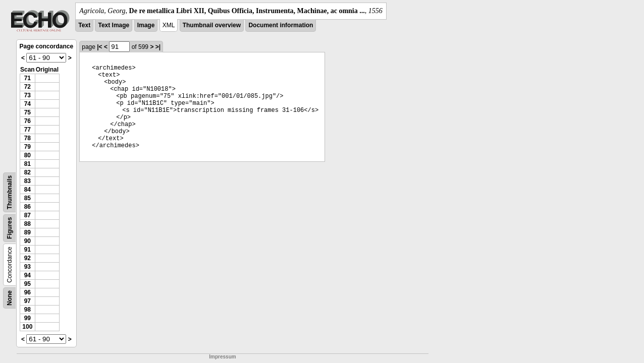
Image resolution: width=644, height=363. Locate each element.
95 (28, 284)
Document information (281, 25)
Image (146, 25)
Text (84, 25)
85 (28, 198)
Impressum (222, 357)
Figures (10, 228)
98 (28, 310)
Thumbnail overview (212, 25)
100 (27, 327)
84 (28, 190)
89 (28, 232)
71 (28, 78)
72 (28, 87)
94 (28, 275)
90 (28, 241)
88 (28, 224)
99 (28, 318)
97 (28, 301)
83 (28, 181)
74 (28, 104)
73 (28, 95)
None (10, 298)
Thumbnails (10, 192)
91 (28, 250)
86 (28, 207)
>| (158, 47)
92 (28, 258)
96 (28, 292)
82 (28, 172)
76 (28, 121)
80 (28, 155)
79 (28, 147)
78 (28, 138)
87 (28, 215)
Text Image (114, 25)
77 (28, 130)
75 (28, 112)
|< (99, 47)
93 (28, 267)
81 (28, 164)
